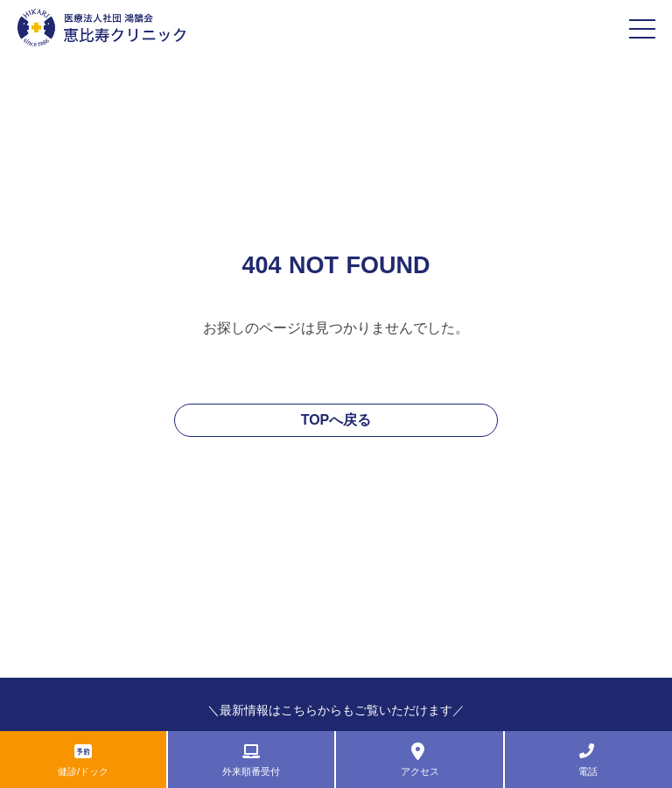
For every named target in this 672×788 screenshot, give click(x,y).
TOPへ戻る (336, 420)
